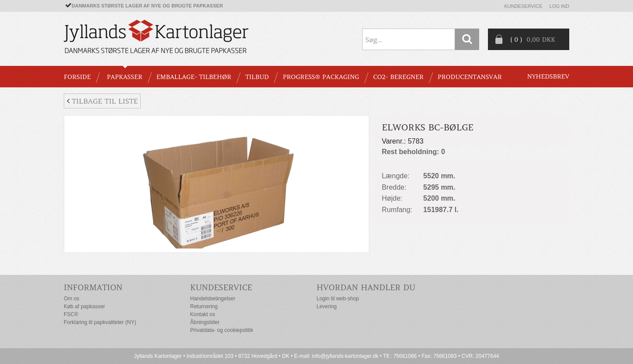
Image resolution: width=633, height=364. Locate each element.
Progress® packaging (321, 77)
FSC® (71, 314)
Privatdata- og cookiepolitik (222, 330)
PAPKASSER (125, 77)
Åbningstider (205, 322)
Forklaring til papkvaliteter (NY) (100, 322)
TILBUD (257, 77)
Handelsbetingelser (213, 299)
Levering (327, 306)
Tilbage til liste (102, 101)
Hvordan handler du (366, 287)
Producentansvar (470, 77)
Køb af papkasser (84, 306)
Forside (77, 77)
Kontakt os (203, 314)
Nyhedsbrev (548, 76)
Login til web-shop (338, 299)
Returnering (204, 306)
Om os (71, 299)
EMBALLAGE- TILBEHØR (194, 77)
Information (93, 287)
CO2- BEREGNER (398, 77)
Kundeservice (523, 6)
